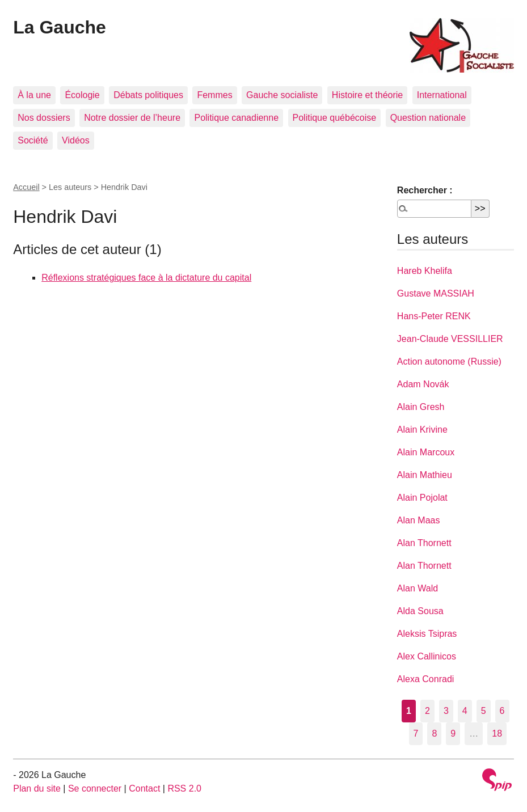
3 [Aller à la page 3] (446, 711)
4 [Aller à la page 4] (465, 711)
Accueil (26, 187)
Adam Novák (423, 384)
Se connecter (95, 788)
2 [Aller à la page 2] (427, 711)
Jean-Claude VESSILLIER (450, 339)
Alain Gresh (421, 407)
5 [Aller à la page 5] (484, 711)
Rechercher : (425, 190)
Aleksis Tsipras (427, 634)
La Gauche (60, 27)
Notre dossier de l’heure (132, 118)
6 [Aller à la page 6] (502, 711)
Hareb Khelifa (425, 271)
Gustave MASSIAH (436, 293)
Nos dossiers (44, 118)
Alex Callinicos (427, 656)
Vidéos (76, 140)
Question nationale (428, 118)
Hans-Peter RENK (434, 316)
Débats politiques (148, 95)
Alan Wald (418, 588)
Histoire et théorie (367, 95)
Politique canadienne (236, 118)
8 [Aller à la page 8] (434, 733)
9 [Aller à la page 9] (453, 733)
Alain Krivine (422, 430)
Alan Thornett (424, 543)
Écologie (82, 95)
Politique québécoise (335, 118)
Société (33, 140)
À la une (34, 95)
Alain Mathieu (425, 475)
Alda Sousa (420, 611)
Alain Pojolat (422, 498)
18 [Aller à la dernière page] (497, 733)
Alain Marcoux (426, 452)
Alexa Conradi (426, 679)
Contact (144, 788)
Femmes (214, 95)
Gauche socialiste (282, 95)
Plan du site (37, 788)
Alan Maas (419, 520)
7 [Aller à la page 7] (416, 733)
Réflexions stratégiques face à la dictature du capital (146, 278)
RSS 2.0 (184, 788)
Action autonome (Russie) (449, 361)
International (442, 95)
